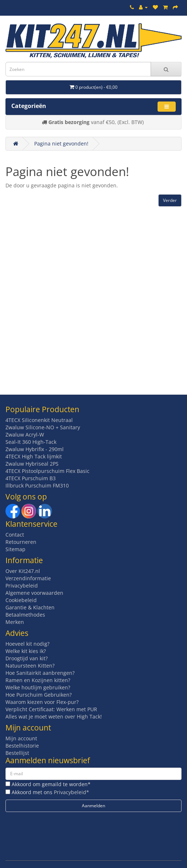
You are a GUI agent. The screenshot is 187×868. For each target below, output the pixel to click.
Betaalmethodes (25, 615)
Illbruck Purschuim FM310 (37, 485)
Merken (15, 622)
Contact (15, 535)
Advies (17, 633)
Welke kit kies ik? (26, 651)
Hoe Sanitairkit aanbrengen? (40, 673)
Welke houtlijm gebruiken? (38, 687)
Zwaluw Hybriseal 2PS (32, 464)
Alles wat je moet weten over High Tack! (54, 716)
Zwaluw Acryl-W (25, 435)
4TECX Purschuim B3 (31, 478)
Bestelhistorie (22, 746)
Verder (170, 200)
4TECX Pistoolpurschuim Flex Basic (47, 471)
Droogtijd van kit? (27, 658)
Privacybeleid (22, 586)
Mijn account (21, 738)
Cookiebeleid (21, 600)
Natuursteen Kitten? (30, 666)
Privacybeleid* (71, 792)
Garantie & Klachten (30, 607)
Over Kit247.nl (23, 571)
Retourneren (21, 542)
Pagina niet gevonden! (61, 144)
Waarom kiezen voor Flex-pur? (42, 702)
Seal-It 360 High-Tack (31, 442)
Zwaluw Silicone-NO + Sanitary (43, 427)
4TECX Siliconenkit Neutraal (39, 420)
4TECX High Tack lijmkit (34, 456)
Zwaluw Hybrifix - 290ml (35, 449)
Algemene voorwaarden (34, 593)
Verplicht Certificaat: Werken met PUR (51, 709)
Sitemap (15, 549)
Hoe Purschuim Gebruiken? (39, 695)
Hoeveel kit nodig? (27, 644)
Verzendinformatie (28, 578)
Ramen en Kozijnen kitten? (38, 680)
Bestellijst (17, 753)
